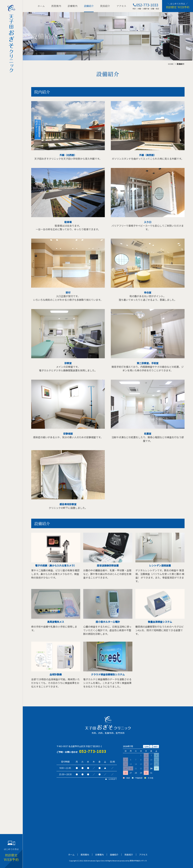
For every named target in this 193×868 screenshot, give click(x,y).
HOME (171, 64)
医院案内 (56, 6)
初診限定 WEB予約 (178, 7)
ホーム (41, 6)
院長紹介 (105, 6)
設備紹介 (89, 6)
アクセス (121, 6)
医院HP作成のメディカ (138, 861)
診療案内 (73, 6)
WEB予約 (11, 857)
